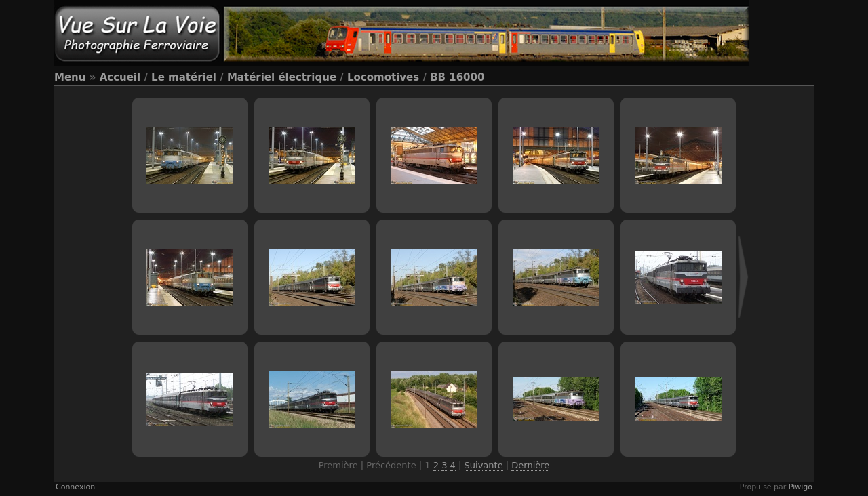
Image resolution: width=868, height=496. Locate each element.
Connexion (75, 487)
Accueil (120, 77)
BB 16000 (457, 77)
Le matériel (184, 77)
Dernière (530, 465)
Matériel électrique (282, 77)
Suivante (484, 465)
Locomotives (383, 77)
